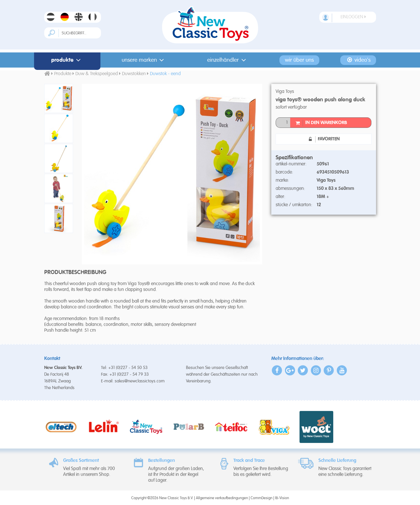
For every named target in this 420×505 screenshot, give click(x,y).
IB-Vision (282, 498)
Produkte (67, 60)
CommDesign (262, 498)
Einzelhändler (228, 60)
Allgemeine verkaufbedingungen (222, 498)
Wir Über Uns (299, 60)
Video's (358, 60)
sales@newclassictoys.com (140, 381)
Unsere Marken (144, 60)
